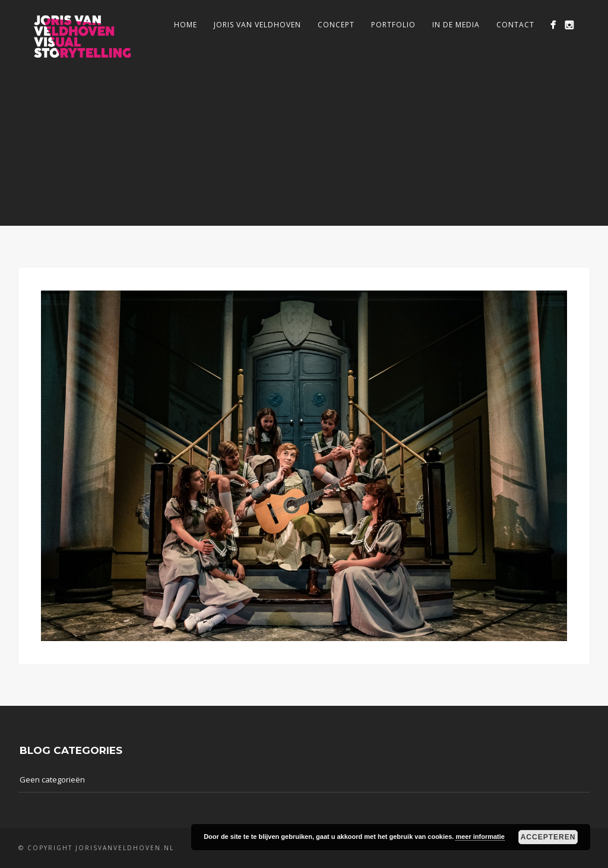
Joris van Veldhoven (257, 25)
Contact (515, 25)
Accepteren (548, 837)
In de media (456, 25)
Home (186, 25)
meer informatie (480, 837)
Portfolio (393, 25)
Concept (336, 25)
